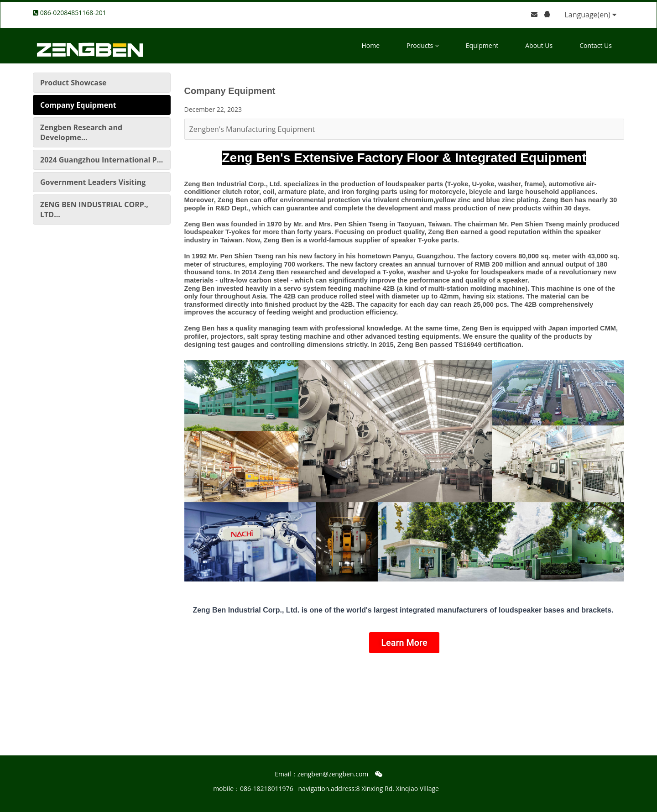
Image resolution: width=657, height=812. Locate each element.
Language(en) (590, 15)
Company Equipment (78, 105)
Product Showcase (73, 83)
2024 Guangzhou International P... (102, 160)
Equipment (482, 45)
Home (371, 45)
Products (423, 45)
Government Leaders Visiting (93, 182)
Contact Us (596, 45)
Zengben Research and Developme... (81, 132)
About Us (539, 45)
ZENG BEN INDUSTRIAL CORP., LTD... (94, 210)
